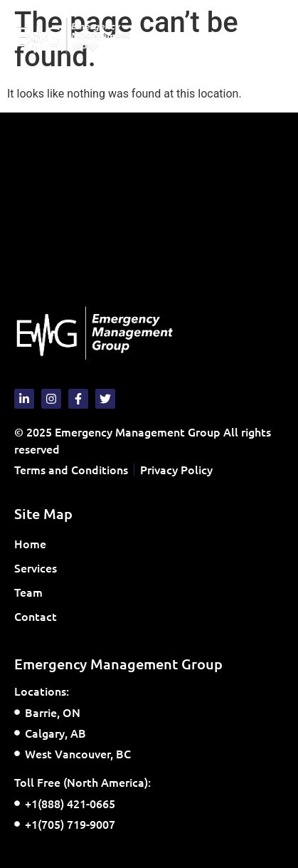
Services (39, 568)
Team (28, 592)
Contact (36, 616)
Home (30, 543)
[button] (272, 37)
